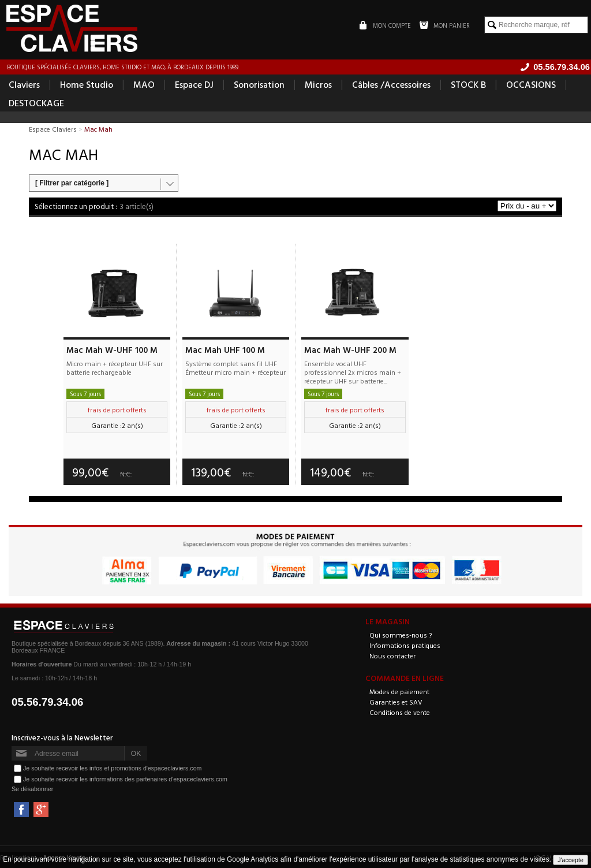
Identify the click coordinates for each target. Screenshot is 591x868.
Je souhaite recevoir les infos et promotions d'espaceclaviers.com (112, 768)
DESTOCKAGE (36, 103)
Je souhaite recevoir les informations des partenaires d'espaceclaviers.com (125, 779)
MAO (144, 84)
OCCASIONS (531, 84)
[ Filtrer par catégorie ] (72, 183)
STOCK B (468, 84)
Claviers (24, 84)
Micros (318, 84)
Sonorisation (259, 84)
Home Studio (87, 84)
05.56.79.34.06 (48, 702)
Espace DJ (194, 84)
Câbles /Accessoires (391, 84)
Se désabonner (32, 789)
